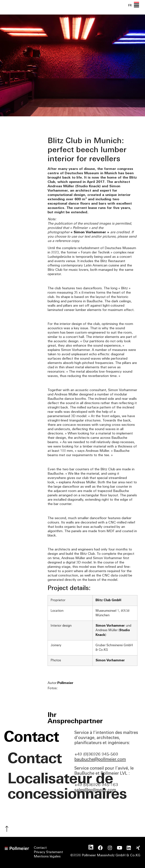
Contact (35, 759)
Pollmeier (65, 683)
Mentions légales (47, 857)
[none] (130, 5)
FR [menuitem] (130, 5)
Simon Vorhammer (111, 626)
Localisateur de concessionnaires (39, 787)
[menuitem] (130, 5)
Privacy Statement (48, 852)
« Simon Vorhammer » (90, 232)
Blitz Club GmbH (108, 600)
